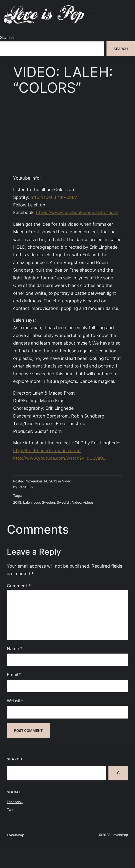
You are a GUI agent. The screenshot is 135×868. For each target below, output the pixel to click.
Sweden (48, 502)
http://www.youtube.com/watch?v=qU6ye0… (60, 458)
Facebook (15, 802)
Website (15, 701)
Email (14, 674)
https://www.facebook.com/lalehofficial (77, 212)
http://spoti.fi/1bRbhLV (54, 197)
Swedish (63, 502)
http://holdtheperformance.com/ (47, 450)
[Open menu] (94, 15)
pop (37, 502)
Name (15, 648)
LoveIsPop (16, 835)
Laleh (27, 502)
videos (88, 502)
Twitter (12, 810)
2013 (17, 502)
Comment (19, 586)
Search (7, 37)
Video (67, 481)
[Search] (118, 773)
